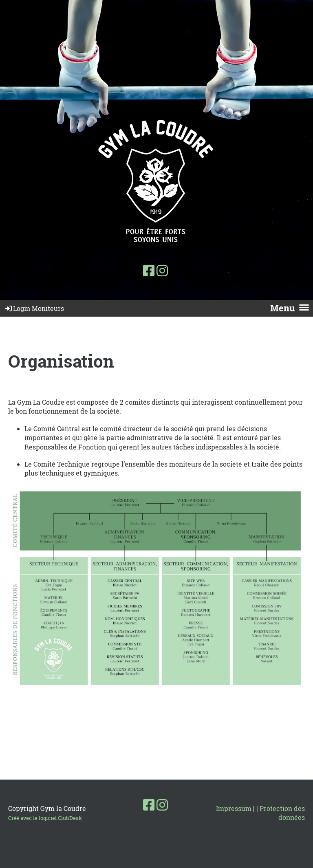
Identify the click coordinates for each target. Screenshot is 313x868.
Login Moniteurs (34, 308)
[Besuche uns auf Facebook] (149, 270)
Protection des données (282, 813)
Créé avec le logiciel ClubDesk (45, 818)
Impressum (234, 808)
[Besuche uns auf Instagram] (162, 270)
